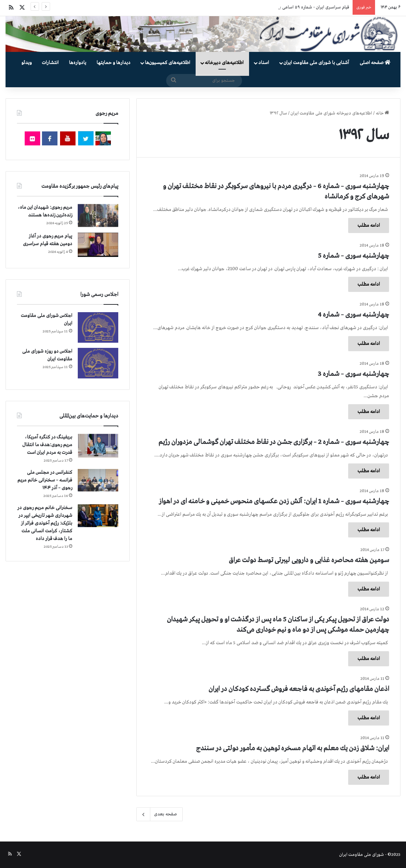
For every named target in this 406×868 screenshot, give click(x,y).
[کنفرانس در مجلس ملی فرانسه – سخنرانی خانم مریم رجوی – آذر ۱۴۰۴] (98, 480)
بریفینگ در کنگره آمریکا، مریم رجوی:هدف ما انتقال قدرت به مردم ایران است (47, 445)
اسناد (264, 63)
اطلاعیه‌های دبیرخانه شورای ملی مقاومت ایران (331, 113)
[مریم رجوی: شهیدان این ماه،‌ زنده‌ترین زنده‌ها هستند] (98, 216)
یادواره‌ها (78, 63)
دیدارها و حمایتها (113, 63)
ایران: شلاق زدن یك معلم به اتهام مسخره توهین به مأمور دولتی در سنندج (293, 748)
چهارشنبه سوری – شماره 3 (353, 374)
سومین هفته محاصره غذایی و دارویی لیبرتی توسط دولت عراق (309, 560)
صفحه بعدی (160, 814)
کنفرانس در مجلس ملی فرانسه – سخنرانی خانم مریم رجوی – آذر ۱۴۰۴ (45, 480)
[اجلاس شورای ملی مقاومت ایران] (98, 327)
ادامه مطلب (369, 225)
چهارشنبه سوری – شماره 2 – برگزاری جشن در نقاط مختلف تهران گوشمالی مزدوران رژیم (274, 442)
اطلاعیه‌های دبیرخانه (224, 63)
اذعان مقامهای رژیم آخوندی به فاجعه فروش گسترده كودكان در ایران (299, 689)
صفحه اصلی (375, 63)
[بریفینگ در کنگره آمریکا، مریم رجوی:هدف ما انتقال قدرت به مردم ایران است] (98, 446)
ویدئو (27, 63)
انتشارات (50, 63)
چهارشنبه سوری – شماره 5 (353, 256)
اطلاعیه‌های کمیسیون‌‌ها (167, 63)
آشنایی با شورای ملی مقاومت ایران (316, 63)
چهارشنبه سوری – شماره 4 (353, 315)
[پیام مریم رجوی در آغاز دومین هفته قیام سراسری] (98, 245)
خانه (382, 113)
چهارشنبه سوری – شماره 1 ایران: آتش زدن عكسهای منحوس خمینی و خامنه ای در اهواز (274, 501)
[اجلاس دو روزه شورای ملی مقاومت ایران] (98, 363)
